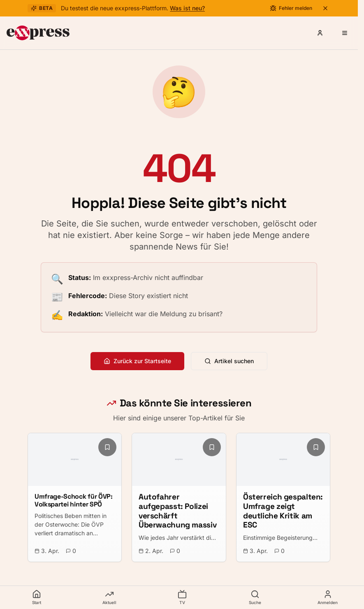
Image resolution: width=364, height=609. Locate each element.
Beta (42, 8)
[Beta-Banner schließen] (325, 8)
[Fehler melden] (291, 8)
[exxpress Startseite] (38, 33)
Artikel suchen (229, 361)
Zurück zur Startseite (137, 361)
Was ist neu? (187, 8)
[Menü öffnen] (345, 33)
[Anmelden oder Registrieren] (320, 33)
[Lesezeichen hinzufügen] (107, 447)
